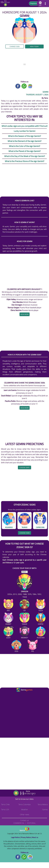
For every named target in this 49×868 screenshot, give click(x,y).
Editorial (31, 823)
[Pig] (33, 646)
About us (35, 837)
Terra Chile (5, 804)
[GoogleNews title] (30, 86)
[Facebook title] (18, 86)
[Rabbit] (8, 619)
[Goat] (8, 633)
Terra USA (5, 809)
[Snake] (24, 619)
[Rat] (8, 606)
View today (34, 46)
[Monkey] (24, 633)
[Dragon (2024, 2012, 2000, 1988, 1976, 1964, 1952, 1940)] (25, 586)
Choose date (24, 467)
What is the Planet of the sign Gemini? (25, 151)
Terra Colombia (25, 804)
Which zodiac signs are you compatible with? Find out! (25, 126)
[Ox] (24, 606)
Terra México (43, 804)
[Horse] (41, 619)
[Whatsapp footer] (24, 857)
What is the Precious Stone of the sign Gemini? (25, 161)
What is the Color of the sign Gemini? (25, 146)
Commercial (19, 823)
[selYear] (25, 572)
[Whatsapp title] (24, 86)
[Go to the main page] (6, 4)
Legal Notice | (16, 837)
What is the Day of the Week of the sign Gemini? (25, 156)
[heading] (25, 314)
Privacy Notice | (26, 837)
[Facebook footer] (18, 857)
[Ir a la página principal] (3, 695)
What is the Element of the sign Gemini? (25, 141)
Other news (24, 814)
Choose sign (24, 533)
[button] (40, 4)
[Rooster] (41, 633)
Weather (25, 809)
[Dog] (16, 646)
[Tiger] (41, 606)
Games (45, 809)
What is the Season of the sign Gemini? (24, 136)
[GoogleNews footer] (30, 857)
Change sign (15, 46)
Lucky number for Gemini (24, 131)
